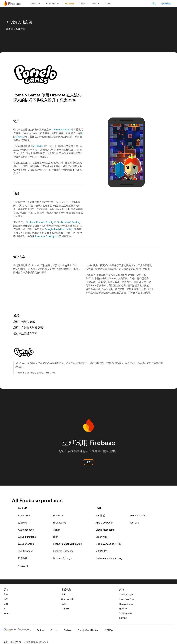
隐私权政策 (16, 642)
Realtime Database (63, 551)
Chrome (54, 630)
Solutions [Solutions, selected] (70, 4)
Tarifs (83, 4)
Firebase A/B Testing (69, 222)
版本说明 (123, 609)
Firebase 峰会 (68, 599)
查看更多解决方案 (16, 29)
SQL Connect (25, 551)
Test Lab (134, 523)
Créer (33, 4)
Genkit (57, 530)
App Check (24, 516)
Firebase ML (60, 523)
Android (41, 630)
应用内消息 (102, 551)
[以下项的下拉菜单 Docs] (100, 4)
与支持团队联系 (126, 595)
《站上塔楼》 (37, 146)
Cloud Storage (26, 544)
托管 (55, 537)
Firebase (68, 630)
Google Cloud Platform (88, 630)
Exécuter (51, 4)
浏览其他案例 (19, 22)
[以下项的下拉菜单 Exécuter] (59, 4)
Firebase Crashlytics (47, 236)
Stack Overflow (126, 599)
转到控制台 (166, 4)
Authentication (26, 530)
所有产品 (109, 630)
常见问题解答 (125, 613)
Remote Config (138, 516)
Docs (93, 4)
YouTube (65, 609)
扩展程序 (23, 558)
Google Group (126, 604)
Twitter (64, 604)
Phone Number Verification (67, 544)
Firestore (58, 516)
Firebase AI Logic (62, 558)
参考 (6, 599)
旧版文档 (123, 618)
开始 (88, 462)
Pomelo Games (62, 130)
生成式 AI (23, 566)
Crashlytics (102, 537)
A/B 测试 (100, 516)
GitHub (7, 613)
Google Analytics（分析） (59, 229)
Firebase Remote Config (40, 222)
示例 (6, 604)
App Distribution (104, 523)
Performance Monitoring (109, 558)
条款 (6, 642)
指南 (6, 595)
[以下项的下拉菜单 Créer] (40, 4)
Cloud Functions (27, 537)
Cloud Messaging (105, 530)
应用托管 (23, 523)
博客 (154, 4)
